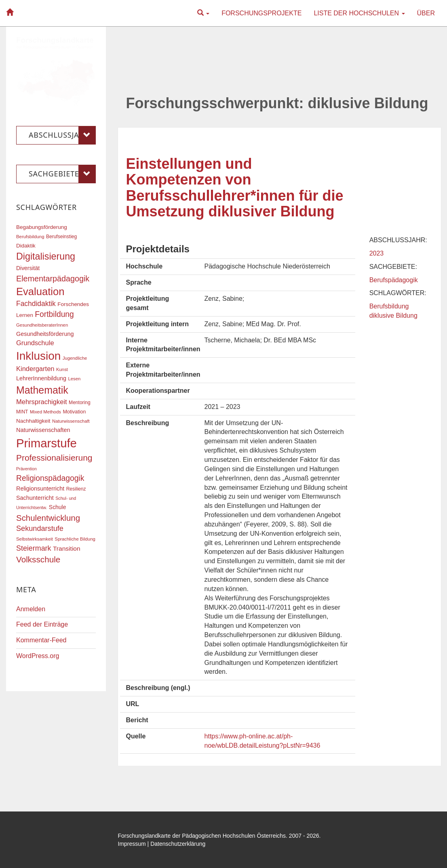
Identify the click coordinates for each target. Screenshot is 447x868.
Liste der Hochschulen (359, 13)
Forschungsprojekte (261, 13)
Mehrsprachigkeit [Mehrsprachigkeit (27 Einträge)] (42, 402)
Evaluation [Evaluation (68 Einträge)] (40, 291)
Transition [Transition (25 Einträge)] (67, 548)
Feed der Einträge (42, 624)
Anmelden (31, 609)
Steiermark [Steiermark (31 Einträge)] (34, 548)
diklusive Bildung (393, 316)
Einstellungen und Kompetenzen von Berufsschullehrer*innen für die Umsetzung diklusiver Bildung (235, 188)
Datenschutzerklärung (178, 844)
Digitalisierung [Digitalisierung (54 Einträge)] (46, 256)
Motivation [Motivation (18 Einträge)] (74, 412)
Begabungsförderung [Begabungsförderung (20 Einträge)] (42, 227)
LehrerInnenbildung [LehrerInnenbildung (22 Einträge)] (41, 378)
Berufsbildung (389, 306)
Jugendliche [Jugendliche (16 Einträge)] (75, 358)
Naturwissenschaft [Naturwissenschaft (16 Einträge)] (71, 421)
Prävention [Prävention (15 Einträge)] (26, 469)
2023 (377, 253)
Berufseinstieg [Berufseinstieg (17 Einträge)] (61, 237)
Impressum (132, 844)
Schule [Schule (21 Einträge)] (58, 507)
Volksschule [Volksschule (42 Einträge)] (38, 559)
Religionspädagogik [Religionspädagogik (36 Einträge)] (50, 478)
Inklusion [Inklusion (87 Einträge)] (38, 356)
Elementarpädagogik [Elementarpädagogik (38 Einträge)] (53, 279)
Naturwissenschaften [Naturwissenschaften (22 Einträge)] (43, 430)
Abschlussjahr (62, 135)
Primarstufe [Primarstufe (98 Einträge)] (46, 443)
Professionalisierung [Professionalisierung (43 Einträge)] (54, 458)
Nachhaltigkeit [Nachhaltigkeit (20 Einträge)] (33, 421)
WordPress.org (38, 656)
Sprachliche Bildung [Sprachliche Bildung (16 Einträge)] (75, 539)
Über (426, 13)
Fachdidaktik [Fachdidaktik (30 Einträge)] (36, 304)
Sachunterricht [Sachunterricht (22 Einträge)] (35, 498)
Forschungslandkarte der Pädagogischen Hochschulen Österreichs (202, 836)
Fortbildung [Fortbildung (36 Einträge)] (54, 314)
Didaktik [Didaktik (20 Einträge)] (26, 246)
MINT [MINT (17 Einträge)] (22, 412)
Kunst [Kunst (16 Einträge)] (62, 369)
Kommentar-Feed (41, 640)
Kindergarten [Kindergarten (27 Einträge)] (35, 369)
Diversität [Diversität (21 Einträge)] (28, 268)
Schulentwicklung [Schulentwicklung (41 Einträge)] (48, 518)
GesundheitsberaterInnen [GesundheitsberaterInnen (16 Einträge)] (42, 325)
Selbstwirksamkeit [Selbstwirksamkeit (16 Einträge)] (35, 539)
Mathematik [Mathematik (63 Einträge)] (42, 390)
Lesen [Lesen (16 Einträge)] (74, 379)
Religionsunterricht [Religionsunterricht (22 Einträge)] (40, 489)
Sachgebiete (62, 174)
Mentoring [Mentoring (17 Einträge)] (80, 403)
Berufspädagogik (394, 280)
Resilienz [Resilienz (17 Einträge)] (76, 489)
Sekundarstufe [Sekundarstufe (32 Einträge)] (40, 528)
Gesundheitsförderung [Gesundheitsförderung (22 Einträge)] (45, 334)
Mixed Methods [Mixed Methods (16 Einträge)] (45, 412)
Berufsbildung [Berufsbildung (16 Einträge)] (30, 237)
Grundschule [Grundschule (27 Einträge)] (35, 343)
